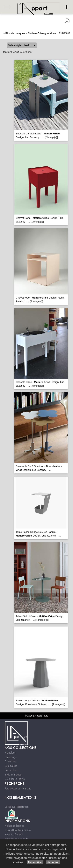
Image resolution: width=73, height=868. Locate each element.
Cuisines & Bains (15, 779)
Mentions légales (15, 826)
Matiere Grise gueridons (42, 33)
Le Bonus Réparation (17, 807)
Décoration (11, 770)
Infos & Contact (14, 834)
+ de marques (13, 775)
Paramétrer (35, 862)
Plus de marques (15, 33)
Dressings (11, 757)
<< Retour (64, 33)
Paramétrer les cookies (18, 830)
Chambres (11, 761)
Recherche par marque (18, 788)
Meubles (10, 753)
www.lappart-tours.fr (16, 839)
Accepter (53, 862)
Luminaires (11, 766)
